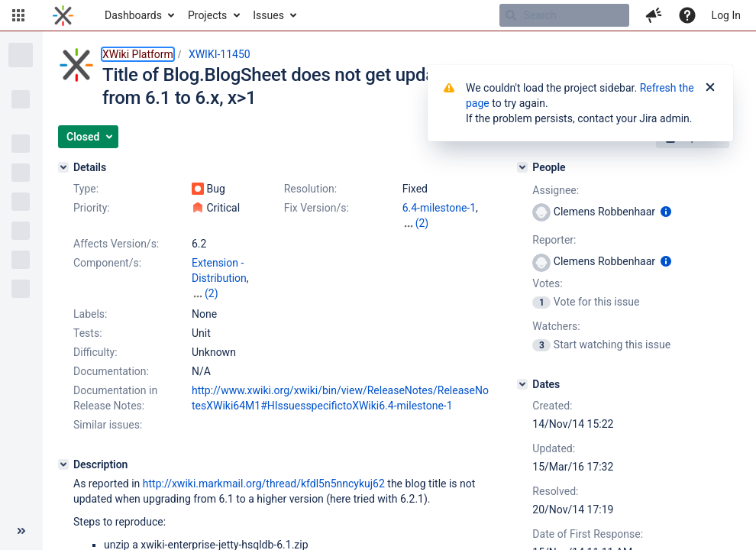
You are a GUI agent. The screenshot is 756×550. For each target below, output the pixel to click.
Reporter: (554, 240)
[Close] (710, 88)
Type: (86, 189)
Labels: (90, 314)
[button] (18, 15)
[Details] (63, 167)
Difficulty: (95, 352)
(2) (422, 223)
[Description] (63, 464)
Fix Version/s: (317, 208)
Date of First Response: (588, 534)
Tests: (88, 333)
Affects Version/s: (116, 244)
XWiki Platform (138, 54)
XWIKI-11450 (220, 54)
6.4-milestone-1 (439, 208)
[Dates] (522, 384)
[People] (522, 167)
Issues (268, 15)
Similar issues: (108, 425)
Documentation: (111, 371)
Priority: (92, 208)
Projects (207, 15)
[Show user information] (666, 212)
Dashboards (133, 15)
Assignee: (556, 190)
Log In (726, 15)
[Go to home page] (63, 15)
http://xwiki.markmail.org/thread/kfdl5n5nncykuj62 (264, 484)
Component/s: (107, 263)
